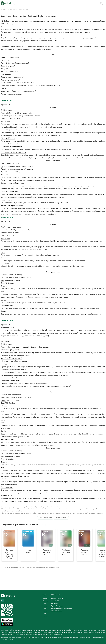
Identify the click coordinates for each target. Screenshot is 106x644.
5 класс (45, 613)
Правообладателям (58, 606)
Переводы (55, 603)
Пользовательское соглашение (61, 608)
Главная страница (57, 598)
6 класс (45, 611)
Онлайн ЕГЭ (55, 601)
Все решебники (44, 525)
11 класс (45, 598)
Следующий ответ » (61, 518)
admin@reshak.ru (57, 611)
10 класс (45, 601)
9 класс (45, 603)
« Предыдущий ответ (45, 518)
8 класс (45, 606)
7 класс (45, 608)
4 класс (45, 616)
